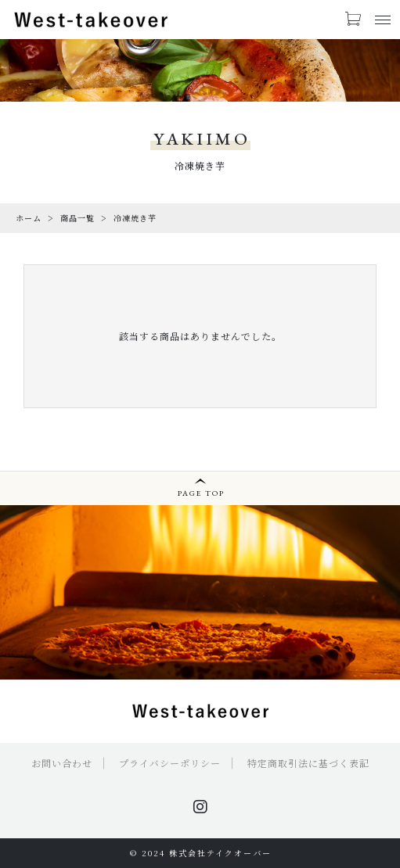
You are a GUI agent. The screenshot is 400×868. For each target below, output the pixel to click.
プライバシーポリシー (170, 763)
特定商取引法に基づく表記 (308, 763)
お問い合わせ (62, 763)
